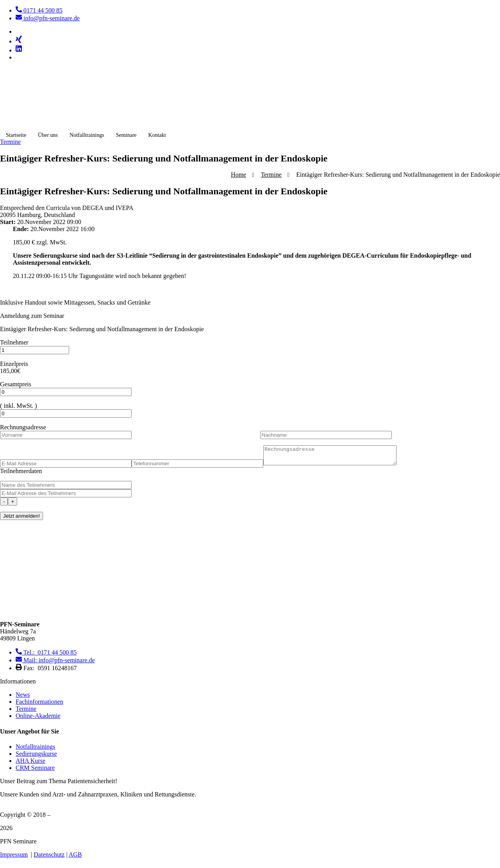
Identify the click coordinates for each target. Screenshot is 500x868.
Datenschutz (49, 858)
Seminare (126, 135)
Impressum (14, 858)
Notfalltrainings (87, 135)
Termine (271, 175)
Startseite (16, 135)
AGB (75, 858)
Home (238, 175)
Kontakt (157, 135)
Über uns (48, 135)
